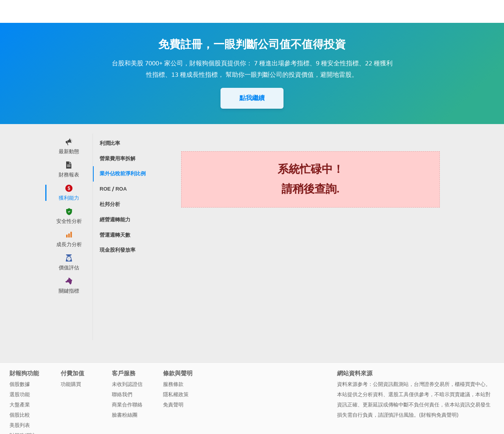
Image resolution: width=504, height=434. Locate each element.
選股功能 (20, 394)
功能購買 (71, 384)
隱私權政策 (176, 394)
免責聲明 (173, 405)
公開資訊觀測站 (391, 384)
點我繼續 (252, 98)
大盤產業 (20, 405)
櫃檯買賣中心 (470, 384)
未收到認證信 (127, 384)
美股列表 (20, 425)
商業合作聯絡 (127, 405)
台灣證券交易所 (432, 384)
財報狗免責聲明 (439, 415)
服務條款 (173, 384)
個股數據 (20, 384)
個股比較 (20, 415)
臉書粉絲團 (125, 415)
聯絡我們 (122, 394)
